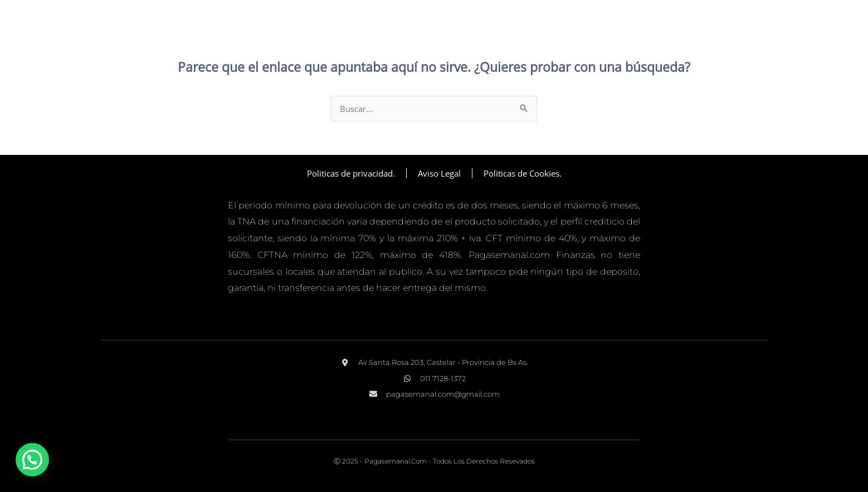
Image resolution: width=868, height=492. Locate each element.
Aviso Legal (439, 173)
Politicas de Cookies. (523, 173)
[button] (32, 460)
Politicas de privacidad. (351, 173)
